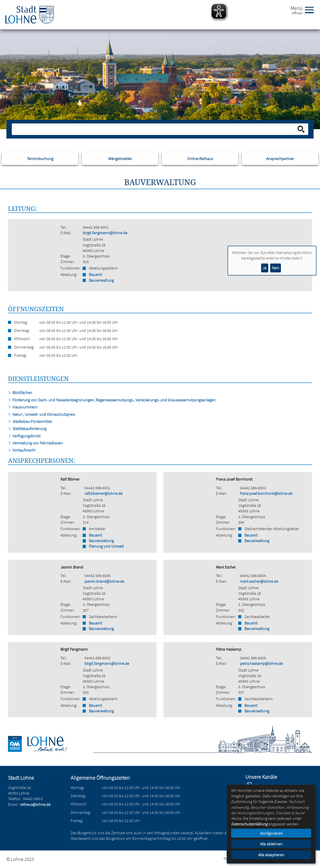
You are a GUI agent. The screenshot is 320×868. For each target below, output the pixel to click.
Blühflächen (20, 393)
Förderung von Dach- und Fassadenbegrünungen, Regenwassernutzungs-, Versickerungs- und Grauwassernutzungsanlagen (112, 400)
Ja (265, 268)
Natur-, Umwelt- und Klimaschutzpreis (41, 414)
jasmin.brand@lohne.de (104, 581)
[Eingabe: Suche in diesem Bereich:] (155, 129)
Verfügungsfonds (24, 436)
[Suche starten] (301, 129)
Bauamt (95, 274)
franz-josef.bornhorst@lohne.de (266, 493)
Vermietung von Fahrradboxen (35, 443)
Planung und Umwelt (106, 546)
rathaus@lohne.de (35, 804)
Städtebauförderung (27, 429)
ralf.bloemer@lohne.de (103, 493)
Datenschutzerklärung (249, 824)
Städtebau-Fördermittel (30, 421)
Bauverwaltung (101, 280)
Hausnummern (23, 407)
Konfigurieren (271, 833)
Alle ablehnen (271, 844)
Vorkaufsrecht (22, 450)
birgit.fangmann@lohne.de (105, 233)
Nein (276, 268)
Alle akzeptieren (271, 855)
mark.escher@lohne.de (259, 581)
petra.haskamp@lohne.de (261, 663)
